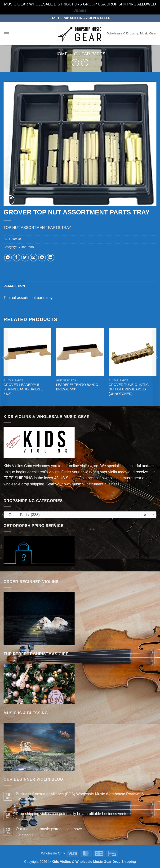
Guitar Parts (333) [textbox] (77, 515)
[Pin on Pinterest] (42, 258)
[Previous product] (85, 63)
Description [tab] (14, 286)
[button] (6, 34)
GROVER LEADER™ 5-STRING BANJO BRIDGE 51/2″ (23, 389)
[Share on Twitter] (25, 258)
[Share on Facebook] (16, 258)
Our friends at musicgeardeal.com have (49, 829)
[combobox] (80, 515)
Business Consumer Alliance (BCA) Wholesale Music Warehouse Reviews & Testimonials (80, 796)
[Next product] (75, 63)
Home (61, 54)
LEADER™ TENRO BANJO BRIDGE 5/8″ (77, 387)
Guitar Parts (90, 54)
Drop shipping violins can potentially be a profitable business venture (73, 814)
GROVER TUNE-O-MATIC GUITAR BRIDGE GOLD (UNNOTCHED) (129, 389)
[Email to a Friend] (33, 258)
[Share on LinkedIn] (51, 258)
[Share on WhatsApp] (8, 258)
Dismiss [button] (80, 10)
